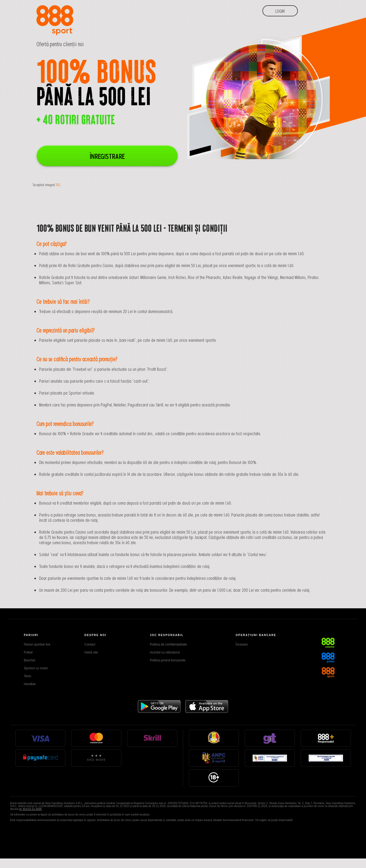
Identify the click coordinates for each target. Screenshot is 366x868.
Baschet (29, 660)
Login (280, 11)
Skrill (152, 738)
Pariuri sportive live (37, 644)
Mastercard (96, 738)
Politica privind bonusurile (168, 660)
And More (96, 758)
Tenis (27, 676)
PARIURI (31, 635)
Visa (40, 738)
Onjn (214, 738)
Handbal (30, 684)
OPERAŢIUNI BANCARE (256, 635)
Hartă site (91, 652)
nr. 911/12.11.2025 (31, 809)
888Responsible (326, 738)
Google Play (159, 706)
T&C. (58, 185)
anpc (214, 758)
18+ (214, 777)
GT (270, 738)
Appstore (207, 706)
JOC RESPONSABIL (167, 635)
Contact (90, 644)
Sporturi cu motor (36, 668)
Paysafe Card (40, 758)
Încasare (242, 644)
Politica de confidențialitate (168, 644)
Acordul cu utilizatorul (165, 652)
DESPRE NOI (96, 635)
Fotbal (28, 652)
